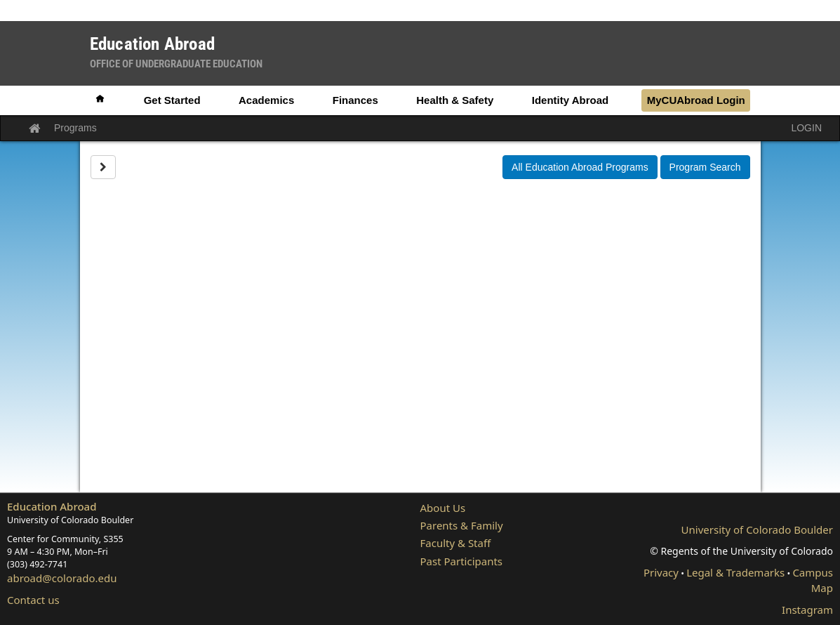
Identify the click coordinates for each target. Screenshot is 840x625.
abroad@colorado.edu (62, 578)
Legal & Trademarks (735, 572)
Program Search (705, 167)
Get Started (172, 100)
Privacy (661, 572)
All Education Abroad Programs (580, 167)
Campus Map (813, 580)
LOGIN (806, 128)
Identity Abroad (570, 100)
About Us (443, 508)
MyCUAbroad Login (696, 100)
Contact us (33, 600)
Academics (266, 100)
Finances (355, 100)
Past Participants (462, 561)
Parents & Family (462, 525)
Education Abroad (52, 506)
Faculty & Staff (456, 543)
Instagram (807, 610)
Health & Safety (455, 100)
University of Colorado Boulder (757, 529)
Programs (75, 128)
